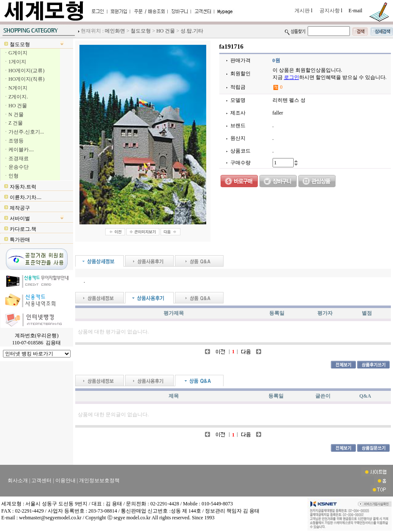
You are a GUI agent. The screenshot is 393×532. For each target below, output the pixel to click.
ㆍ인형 (11, 176)
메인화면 (115, 31)
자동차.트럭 (23, 187)
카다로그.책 (23, 229)
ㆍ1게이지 (15, 62)
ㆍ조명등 (14, 141)
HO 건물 (166, 31)
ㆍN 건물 (14, 115)
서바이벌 (20, 218)
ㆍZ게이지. (16, 97)
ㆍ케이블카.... (19, 150)
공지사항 (330, 11)
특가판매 (20, 240)
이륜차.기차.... (26, 197)
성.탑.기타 (192, 31)
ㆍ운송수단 (16, 167)
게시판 (303, 11)
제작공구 (20, 208)
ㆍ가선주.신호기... (24, 132)
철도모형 (141, 31)
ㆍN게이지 (15, 88)
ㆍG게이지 (15, 53)
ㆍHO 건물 (15, 106)
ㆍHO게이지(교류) (24, 71)
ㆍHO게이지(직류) (24, 79)
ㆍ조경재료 (16, 158)
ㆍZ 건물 (13, 123)
